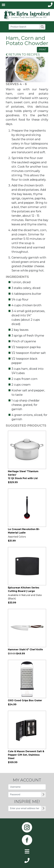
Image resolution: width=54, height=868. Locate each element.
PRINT (43, 50)
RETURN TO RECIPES (23, 55)
